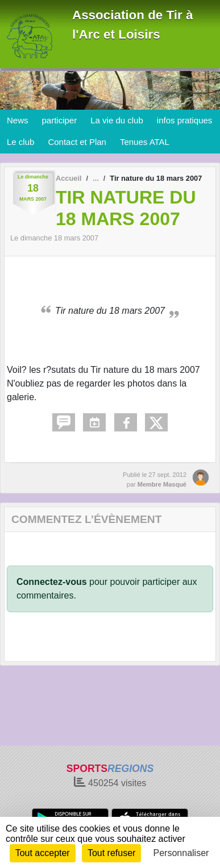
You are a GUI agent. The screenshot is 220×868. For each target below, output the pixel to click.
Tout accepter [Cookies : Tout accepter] (43, 853)
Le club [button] (20, 142)
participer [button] (60, 120)
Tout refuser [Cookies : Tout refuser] (111, 853)
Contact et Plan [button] (77, 142)
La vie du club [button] (117, 120)
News (18, 120)
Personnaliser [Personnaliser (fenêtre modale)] (181, 853)
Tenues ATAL (145, 142)
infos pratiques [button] (185, 120)
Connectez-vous (52, 582)
